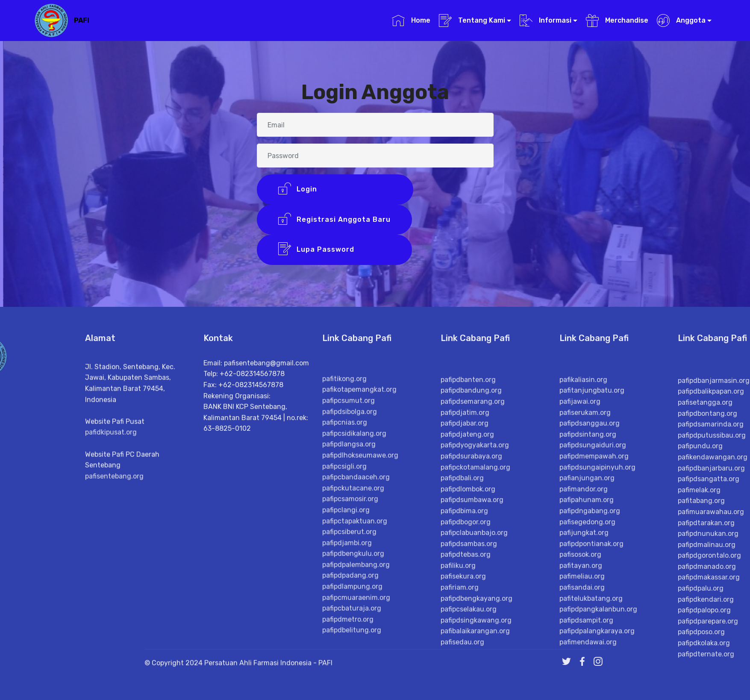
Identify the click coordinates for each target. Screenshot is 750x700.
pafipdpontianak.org (591, 693)
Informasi (545, 21)
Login (335, 191)
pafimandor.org (584, 638)
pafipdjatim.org (465, 561)
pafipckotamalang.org (475, 616)
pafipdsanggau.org (590, 572)
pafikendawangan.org (713, 612)
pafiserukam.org (585, 561)
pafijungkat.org (584, 681)
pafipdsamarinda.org (711, 579)
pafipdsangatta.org (709, 634)
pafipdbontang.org (707, 568)
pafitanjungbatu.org (592, 540)
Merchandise (617, 21)
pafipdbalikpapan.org (711, 546)
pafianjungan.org (587, 627)
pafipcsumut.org (349, 543)
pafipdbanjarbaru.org (711, 623)
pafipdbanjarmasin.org (714, 535)
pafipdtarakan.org (706, 678)
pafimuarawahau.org (711, 666)
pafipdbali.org (462, 627)
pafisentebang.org (114, 542)
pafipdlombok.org (468, 638)
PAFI (82, 20)
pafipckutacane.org (353, 631)
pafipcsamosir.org (350, 642)
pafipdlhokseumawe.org (360, 598)
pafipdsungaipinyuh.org (597, 616)
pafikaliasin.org (583, 528)
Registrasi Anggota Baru (334, 221)
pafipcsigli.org (344, 609)
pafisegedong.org (587, 671)
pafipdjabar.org (465, 572)
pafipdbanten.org (468, 528)
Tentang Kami (472, 21)
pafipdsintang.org (588, 583)
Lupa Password (334, 251)
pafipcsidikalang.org (354, 576)
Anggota (681, 21)
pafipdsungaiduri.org (593, 594)
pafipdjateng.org (467, 583)
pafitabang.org (701, 656)
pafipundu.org (700, 601)
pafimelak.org (699, 645)
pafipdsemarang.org (473, 550)
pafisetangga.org (705, 557)
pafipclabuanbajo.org (474, 681)
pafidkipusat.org (111, 498)
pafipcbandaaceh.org (356, 620)
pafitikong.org (344, 522)
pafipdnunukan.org (708, 688)
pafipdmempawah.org (594, 605)
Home (411, 21)
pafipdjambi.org (347, 686)
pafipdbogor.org (466, 671)
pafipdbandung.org (471, 540)
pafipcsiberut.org (349, 675)
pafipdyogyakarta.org (475, 594)
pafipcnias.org (345, 565)
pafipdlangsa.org (349, 587)
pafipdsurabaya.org (471, 605)
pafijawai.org (580, 550)
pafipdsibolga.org (350, 554)
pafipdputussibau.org (712, 590)
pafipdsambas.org (469, 693)
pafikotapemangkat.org (359, 533)
